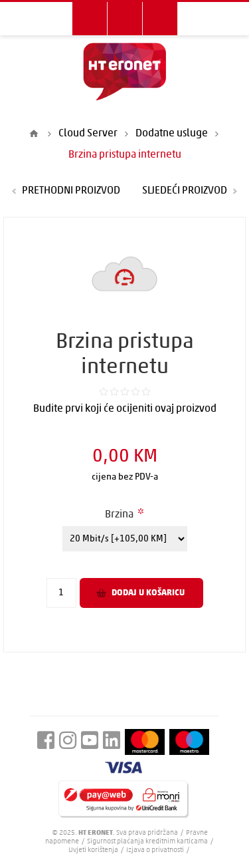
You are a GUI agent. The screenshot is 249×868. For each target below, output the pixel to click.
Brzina (120, 515)
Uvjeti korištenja (93, 850)
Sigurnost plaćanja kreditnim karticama (148, 842)
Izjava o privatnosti (155, 850)
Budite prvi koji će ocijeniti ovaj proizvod (125, 409)
